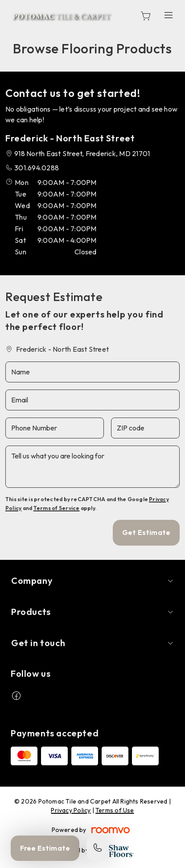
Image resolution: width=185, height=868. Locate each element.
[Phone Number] (55, 428)
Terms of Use (115, 810)
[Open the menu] (169, 15)
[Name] (92, 372)
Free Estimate (45, 848)
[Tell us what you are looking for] (92, 467)
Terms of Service (57, 508)
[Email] (92, 400)
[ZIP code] (145, 428)
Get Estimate (146, 532)
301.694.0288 (37, 168)
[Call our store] (98, 848)
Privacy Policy (71, 810)
